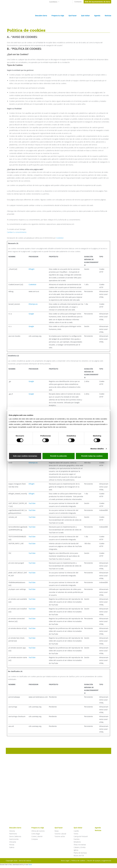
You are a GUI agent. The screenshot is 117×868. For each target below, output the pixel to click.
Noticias (108, 16)
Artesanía (13, 842)
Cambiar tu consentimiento (17, 232)
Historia (12, 831)
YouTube (32, 503)
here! (30, 865)
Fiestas (12, 845)
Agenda (97, 16)
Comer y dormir (37, 836)
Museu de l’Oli (79, 856)
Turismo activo (60, 836)
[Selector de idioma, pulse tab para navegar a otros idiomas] (55, 2)
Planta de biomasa (80, 853)
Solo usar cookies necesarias (25, 456)
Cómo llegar (36, 834)
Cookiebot (60, 238)
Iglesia (76, 850)
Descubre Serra (41, 16)
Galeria (12, 847)
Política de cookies (78, 861)
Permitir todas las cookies (92, 456)
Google (31, 314)
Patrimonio (13, 834)
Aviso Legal (65, 861)
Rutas (57, 831)
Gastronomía (14, 839)
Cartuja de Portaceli (81, 836)
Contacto (78, 2)
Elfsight (32, 269)
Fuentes (77, 839)
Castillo (76, 831)
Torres (76, 834)
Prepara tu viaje (58, 16)
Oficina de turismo (38, 831)
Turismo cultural (60, 834)
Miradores (77, 842)
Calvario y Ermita (80, 847)
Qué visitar (85, 16)
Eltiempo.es (33, 304)
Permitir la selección (58, 456)
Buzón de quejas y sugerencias (99, 861)
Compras (35, 839)
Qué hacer (73, 16)
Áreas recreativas (80, 845)
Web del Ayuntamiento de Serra (97, 2)
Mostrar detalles (97, 449)
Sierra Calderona (15, 836)
